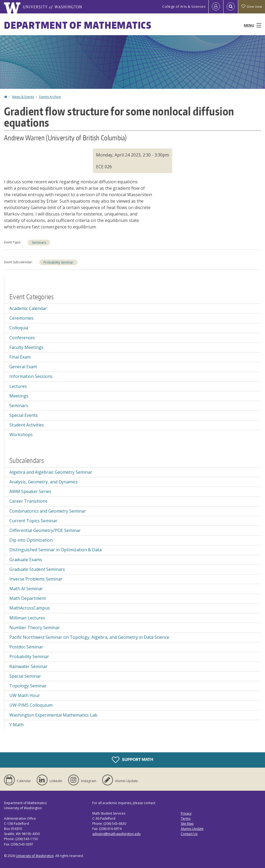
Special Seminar (25, 676)
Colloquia (19, 328)
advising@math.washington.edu (116, 834)
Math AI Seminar (26, 589)
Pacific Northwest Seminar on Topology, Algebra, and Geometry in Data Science (89, 637)
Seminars (39, 242)
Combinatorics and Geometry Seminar (48, 511)
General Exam (23, 367)
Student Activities (27, 425)
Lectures (18, 386)
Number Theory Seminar (35, 628)
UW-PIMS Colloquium (31, 705)
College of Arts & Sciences (184, 7)
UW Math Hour (25, 695)
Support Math (132, 760)
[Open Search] (231, 7)
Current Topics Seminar (33, 521)
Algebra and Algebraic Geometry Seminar (51, 472)
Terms (186, 818)
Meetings (19, 396)
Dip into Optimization (31, 540)
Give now (252, 7)
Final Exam (20, 357)
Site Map (187, 824)
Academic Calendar (28, 308)
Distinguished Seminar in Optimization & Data (56, 550)
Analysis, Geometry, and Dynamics (44, 482)
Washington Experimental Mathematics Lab (53, 715)
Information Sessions (31, 376)
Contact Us (189, 834)
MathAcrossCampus (30, 608)
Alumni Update (192, 829)
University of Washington (35, 856)
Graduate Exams (26, 560)
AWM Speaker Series (30, 491)
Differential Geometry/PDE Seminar (45, 530)
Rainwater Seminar (28, 666)
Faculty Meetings (26, 347)
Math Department (28, 598)
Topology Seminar (28, 686)
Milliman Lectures (27, 618)
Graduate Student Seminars (37, 569)
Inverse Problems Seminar (36, 579)
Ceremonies (21, 318)
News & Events (23, 97)
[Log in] (216, 7)
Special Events (24, 415)
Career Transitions (28, 501)
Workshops (21, 435)
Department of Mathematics (78, 25)
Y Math (16, 725)
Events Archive (50, 97)
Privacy (186, 813)
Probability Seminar (58, 262)
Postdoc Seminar (26, 647)
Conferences (22, 338)
